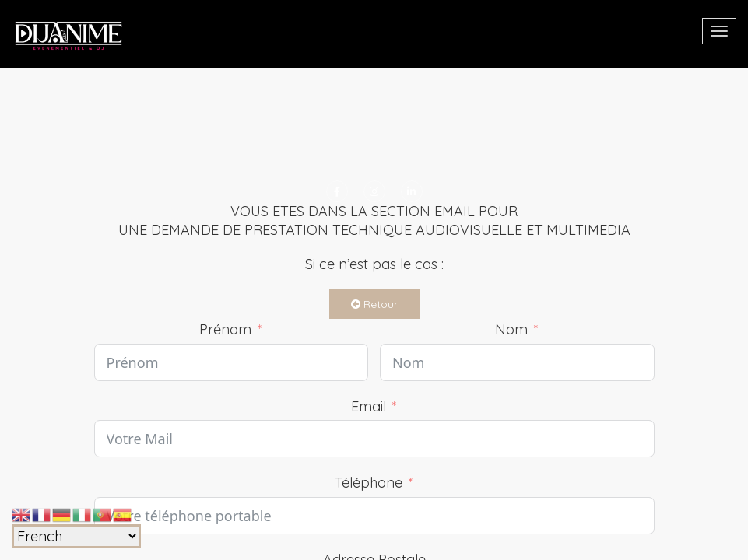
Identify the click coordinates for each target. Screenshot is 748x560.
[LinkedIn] (412, 191)
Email (369, 406)
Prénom (225, 329)
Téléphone (369, 483)
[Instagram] (374, 191)
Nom (511, 329)
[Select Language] (76, 536)
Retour (374, 304)
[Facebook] (337, 191)
